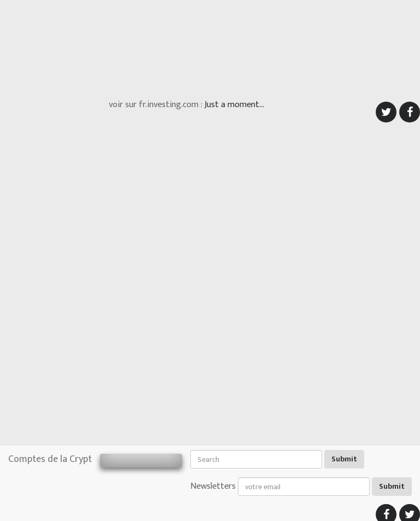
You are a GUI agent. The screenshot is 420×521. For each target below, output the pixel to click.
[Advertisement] (210, 46)
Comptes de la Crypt (50, 459)
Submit (344, 459)
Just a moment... (234, 105)
